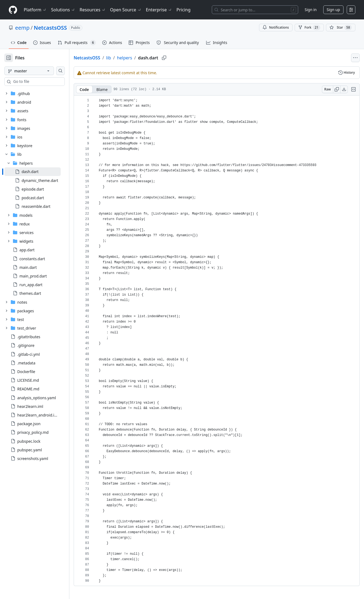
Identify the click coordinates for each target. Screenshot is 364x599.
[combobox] (45, 82)
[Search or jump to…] (255, 10)
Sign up (333, 10)
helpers (142, 58)
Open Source (126, 10)
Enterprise (159, 10)
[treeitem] (41, 172)
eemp (22, 28)
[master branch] (38, 71)
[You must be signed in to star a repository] (341, 28)
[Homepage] (13, 10)
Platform (35, 10)
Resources (93, 10)
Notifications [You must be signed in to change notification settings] (276, 27)
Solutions (63, 10)
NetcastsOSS (50, 28)
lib (126, 58)
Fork (309, 28)
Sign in (311, 10)
